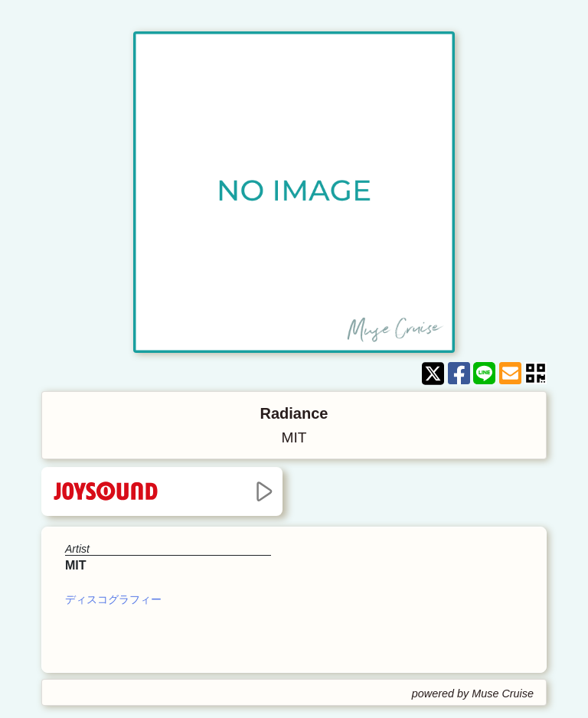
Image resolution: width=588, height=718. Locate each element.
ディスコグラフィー (113, 599)
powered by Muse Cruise (473, 694)
